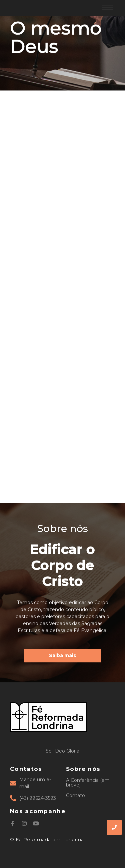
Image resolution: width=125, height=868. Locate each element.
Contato (75, 795)
